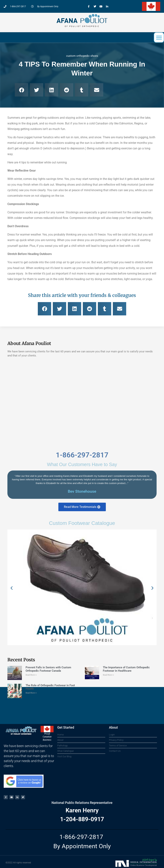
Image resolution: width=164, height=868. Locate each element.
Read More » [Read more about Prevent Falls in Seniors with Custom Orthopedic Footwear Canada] (31, 675)
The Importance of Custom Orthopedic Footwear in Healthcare (126, 669)
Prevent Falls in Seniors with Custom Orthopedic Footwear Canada (48, 669)
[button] (159, 37)
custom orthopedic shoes (82, 56)
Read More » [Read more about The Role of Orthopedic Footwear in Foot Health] (31, 693)
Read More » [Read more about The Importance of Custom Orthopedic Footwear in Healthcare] (108, 675)
